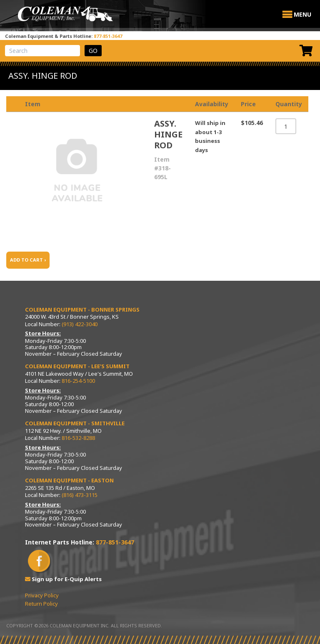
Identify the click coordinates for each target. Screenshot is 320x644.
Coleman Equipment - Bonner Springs (82, 310)
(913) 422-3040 (80, 324)
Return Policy (41, 604)
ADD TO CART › (28, 260)
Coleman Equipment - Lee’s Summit (77, 366)
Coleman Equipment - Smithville (75, 423)
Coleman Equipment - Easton (69, 480)
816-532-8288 (78, 438)
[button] (302, 15)
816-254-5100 (78, 381)
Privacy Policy (42, 595)
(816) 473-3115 (80, 495)
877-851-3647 (108, 36)
